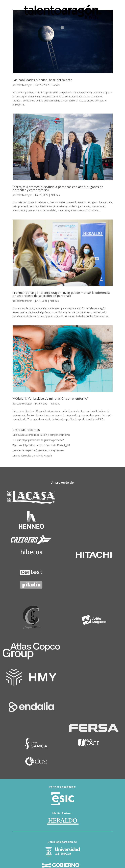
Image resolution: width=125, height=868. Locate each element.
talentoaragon (25, 85)
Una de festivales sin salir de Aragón (32, 456)
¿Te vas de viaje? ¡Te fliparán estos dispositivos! (39, 450)
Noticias (56, 85)
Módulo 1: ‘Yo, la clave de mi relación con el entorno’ (50, 398)
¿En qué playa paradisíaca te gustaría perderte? (38, 440)
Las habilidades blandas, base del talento (42, 80)
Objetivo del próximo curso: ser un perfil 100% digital (41, 445)
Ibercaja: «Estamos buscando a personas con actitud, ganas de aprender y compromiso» (58, 188)
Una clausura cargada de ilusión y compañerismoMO (41, 435)
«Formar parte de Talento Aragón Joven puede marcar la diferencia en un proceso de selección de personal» (61, 294)
